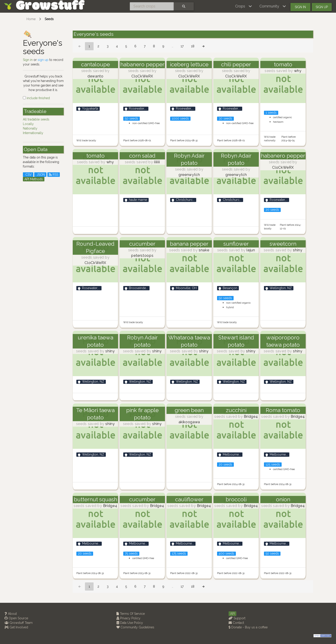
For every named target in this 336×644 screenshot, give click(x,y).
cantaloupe (95, 64)
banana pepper (189, 244)
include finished (36, 98)
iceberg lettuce (189, 64)
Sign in (300, 7)
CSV (28, 175)
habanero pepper (142, 64)
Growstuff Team (19, 623)
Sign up (322, 7)
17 (182, 46)
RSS (54, 175)
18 (193, 46)
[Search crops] (152, 6)
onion (283, 499)
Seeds (49, 19)
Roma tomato (283, 410)
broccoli (236, 499)
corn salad (142, 156)
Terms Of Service (131, 614)
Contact (236, 623)
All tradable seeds (36, 119)
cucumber (142, 244)
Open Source (16, 618)
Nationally (30, 128)
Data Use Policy (130, 623)
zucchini (236, 410)
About (11, 614)
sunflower (236, 244)
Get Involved (16, 627)
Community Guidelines (135, 627)
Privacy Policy (128, 618)
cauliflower (189, 499)
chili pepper (236, 64)
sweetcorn (283, 244)
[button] (244, 6)
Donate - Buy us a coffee (248, 627)
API (232, 614)
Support (237, 618)
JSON (40, 175)
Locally (28, 124)
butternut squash (95, 499)
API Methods (34, 179)
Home (31, 19)
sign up (43, 60)
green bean (189, 410)
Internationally (33, 133)
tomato (283, 64)
